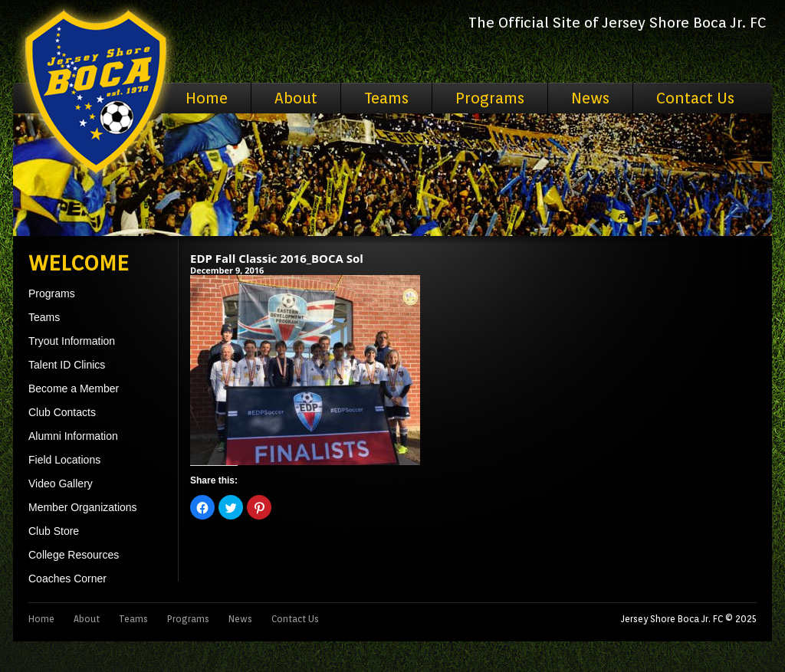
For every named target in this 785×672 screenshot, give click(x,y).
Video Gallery (61, 484)
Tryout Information (72, 341)
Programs (490, 98)
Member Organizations (83, 507)
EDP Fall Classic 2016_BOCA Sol (277, 258)
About (296, 98)
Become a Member (74, 388)
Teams (386, 98)
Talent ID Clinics (67, 365)
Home (207, 98)
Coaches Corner (67, 579)
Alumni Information (73, 436)
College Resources (74, 555)
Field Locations (64, 460)
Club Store (54, 531)
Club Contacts (62, 412)
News (590, 98)
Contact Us (695, 98)
